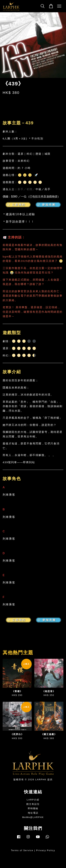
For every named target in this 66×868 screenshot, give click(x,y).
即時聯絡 (33, 808)
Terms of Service (22, 850)
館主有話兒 (33, 804)
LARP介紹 (33, 800)
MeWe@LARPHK (33, 817)
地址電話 (33, 813)
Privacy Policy (46, 850)
